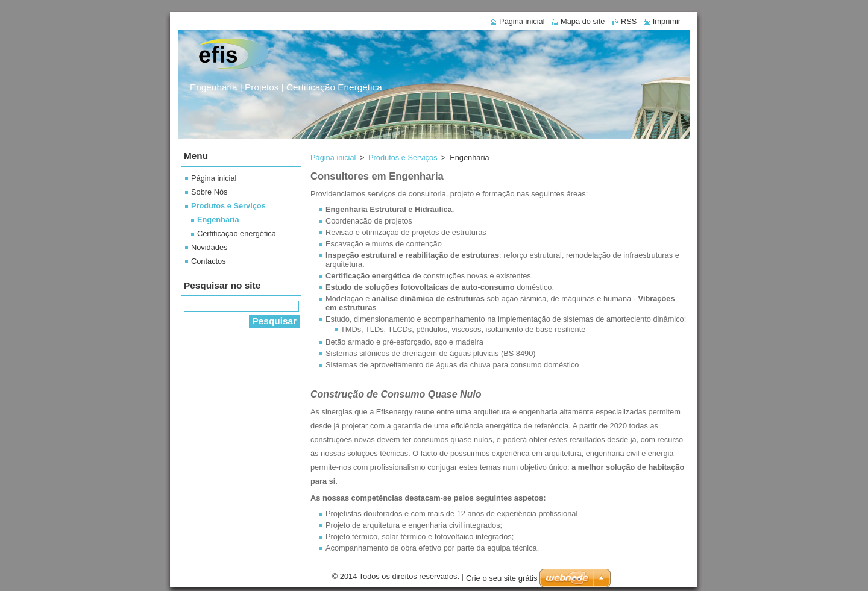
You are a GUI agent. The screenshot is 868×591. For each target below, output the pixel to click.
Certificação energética (237, 233)
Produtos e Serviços (403, 158)
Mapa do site (583, 21)
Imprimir (667, 21)
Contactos (209, 261)
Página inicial (333, 158)
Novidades (209, 247)
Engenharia (218, 220)
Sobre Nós (209, 192)
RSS (629, 21)
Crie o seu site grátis (502, 578)
